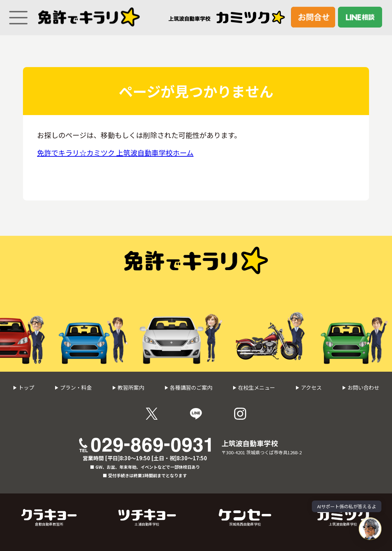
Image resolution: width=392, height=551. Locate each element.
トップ (24, 387)
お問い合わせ (361, 387)
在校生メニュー (254, 387)
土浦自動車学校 (147, 518)
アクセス (309, 387)
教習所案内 (128, 387)
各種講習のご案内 (188, 387)
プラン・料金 (73, 387)
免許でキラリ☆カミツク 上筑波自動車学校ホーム (115, 153)
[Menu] (16, 14)
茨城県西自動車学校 (245, 518)
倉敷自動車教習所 (49, 518)
